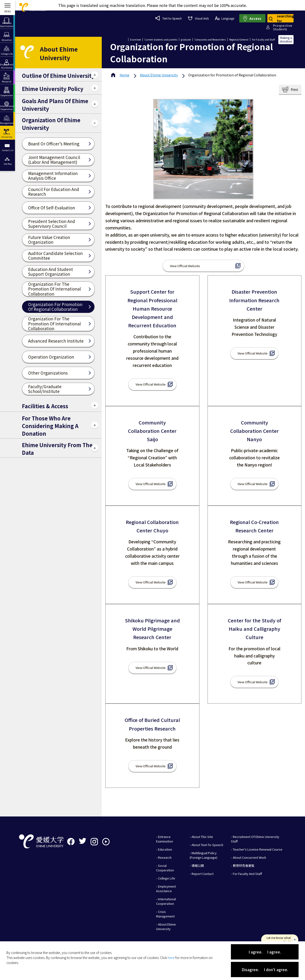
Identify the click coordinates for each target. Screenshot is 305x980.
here (171, 958)
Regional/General (239, 40)
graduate (186, 40)
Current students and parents (161, 40)
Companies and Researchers (210, 40)
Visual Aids (198, 18)
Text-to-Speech (169, 18)
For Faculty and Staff (263, 40)
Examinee (135, 40)
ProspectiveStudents (283, 27)
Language (225, 18)
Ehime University (159, 75)
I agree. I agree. (265, 952)
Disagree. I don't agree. (265, 969)
